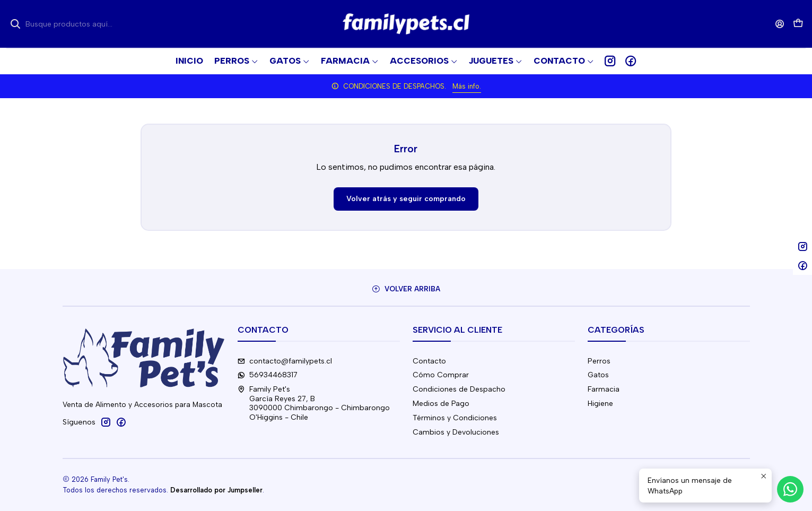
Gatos (598, 375)
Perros (599, 361)
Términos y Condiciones (455, 418)
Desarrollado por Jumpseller (216, 490)
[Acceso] (780, 24)
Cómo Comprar (441, 375)
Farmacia (604, 389)
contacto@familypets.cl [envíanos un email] (285, 361)
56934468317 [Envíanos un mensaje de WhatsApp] (268, 375)
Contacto (429, 361)
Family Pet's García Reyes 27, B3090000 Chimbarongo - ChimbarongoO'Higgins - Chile (314, 403)
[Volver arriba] (406, 289)
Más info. (467, 86)
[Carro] (798, 24)
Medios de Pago (441, 404)
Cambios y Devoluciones (456, 432)
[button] (564, 61)
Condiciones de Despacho (459, 389)
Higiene (600, 404)
